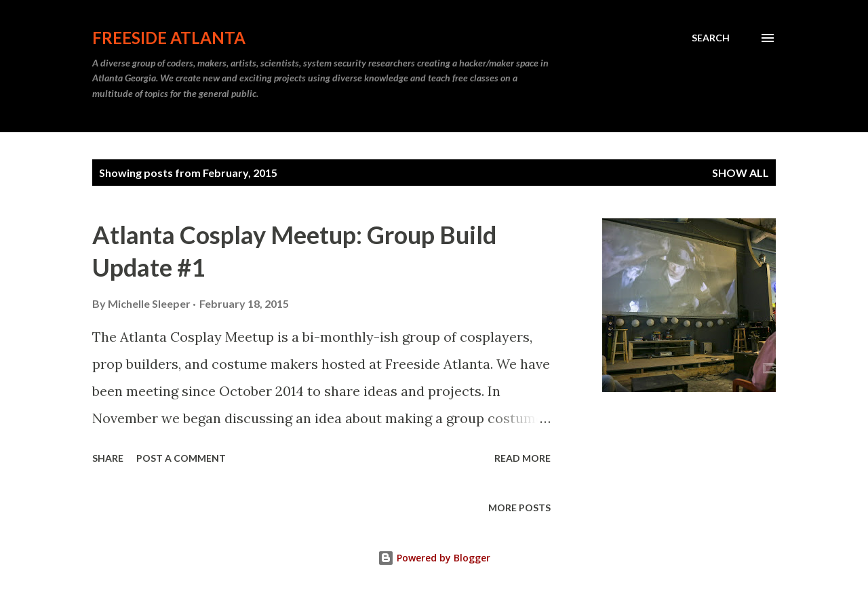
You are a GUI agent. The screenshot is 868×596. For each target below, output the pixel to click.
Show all (741, 173)
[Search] (711, 38)
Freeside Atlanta (169, 38)
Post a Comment (181, 458)
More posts (519, 508)
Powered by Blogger (434, 558)
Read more (522, 458)
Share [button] (108, 458)
